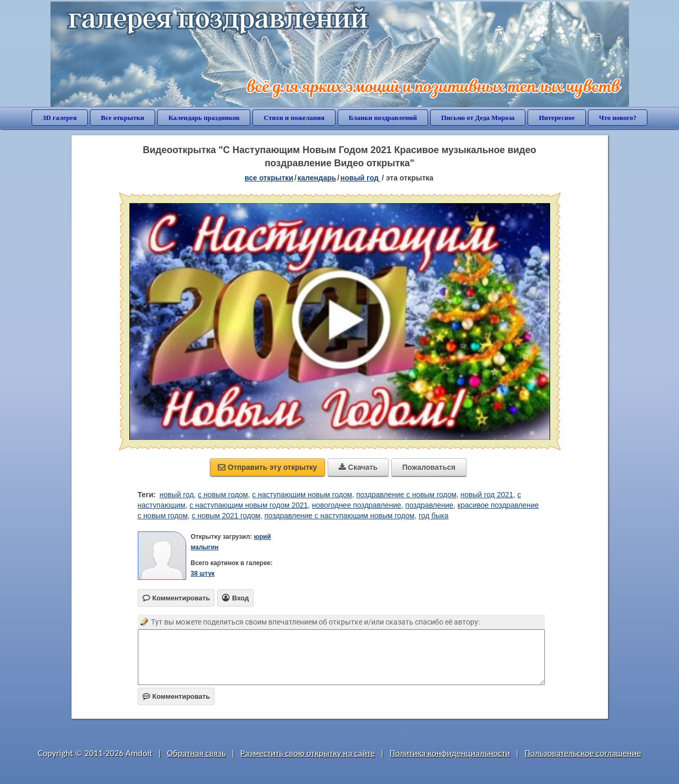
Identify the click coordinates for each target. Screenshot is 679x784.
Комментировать (176, 696)
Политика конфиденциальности (450, 753)
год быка (434, 516)
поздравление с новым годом (406, 495)
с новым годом (223, 495)
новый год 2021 (487, 495)
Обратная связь (197, 753)
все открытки (269, 178)
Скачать (358, 467)
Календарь (317, 178)
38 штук (203, 574)
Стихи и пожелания (294, 118)
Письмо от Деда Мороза (478, 118)
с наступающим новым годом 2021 (249, 505)
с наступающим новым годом (302, 495)
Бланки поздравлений (383, 118)
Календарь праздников (204, 118)
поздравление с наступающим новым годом (339, 516)
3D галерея (60, 118)
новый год (176, 495)
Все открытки (123, 118)
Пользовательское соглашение (583, 753)
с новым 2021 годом (226, 516)
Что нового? (618, 118)
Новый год (361, 178)
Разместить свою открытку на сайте (308, 753)
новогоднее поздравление (357, 505)
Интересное (556, 118)
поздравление (429, 505)
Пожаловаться (429, 467)
